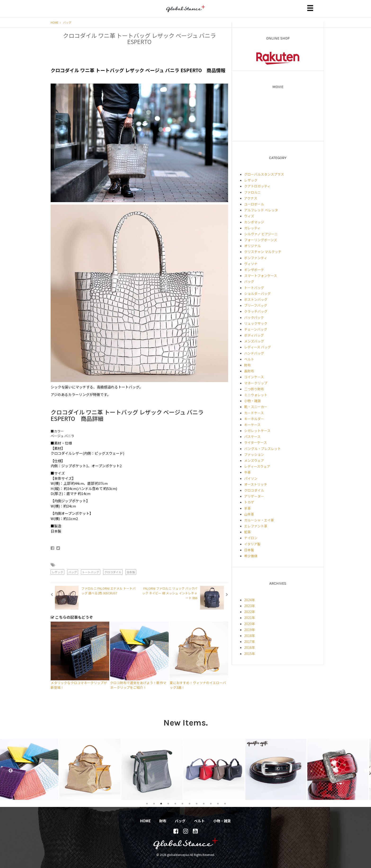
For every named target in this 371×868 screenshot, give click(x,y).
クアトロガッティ (257, 186)
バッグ (67, 22)
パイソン (251, 478)
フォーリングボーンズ (261, 240)
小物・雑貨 (252, 401)
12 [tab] (225, 803)
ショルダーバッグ (257, 294)
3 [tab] (161, 803)
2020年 (250, 624)
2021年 (250, 618)
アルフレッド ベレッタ (261, 210)
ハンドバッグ (254, 353)
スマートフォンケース (261, 276)
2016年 (250, 647)
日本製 (131, 572)
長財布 (249, 371)
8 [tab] (197, 803)
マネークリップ (256, 383)
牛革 (247, 472)
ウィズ (249, 216)
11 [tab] (218, 803)
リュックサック (256, 323)
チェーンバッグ (256, 329)
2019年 (250, 630)
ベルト (249, 359)
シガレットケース (257, 431)
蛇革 (247, 532)
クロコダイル (113, 572)
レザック (57, 572)
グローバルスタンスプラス (264, 174)
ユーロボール (254, 204)
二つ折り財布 (254, 389)
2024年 (250, 600)
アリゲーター (254, 496)
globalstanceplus (185, 12)
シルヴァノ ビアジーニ (261, 234)
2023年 (250, 606)
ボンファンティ (256, 258)
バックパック (254, 317)
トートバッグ (91, 572)
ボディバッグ (254, 335)
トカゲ (249, 502)
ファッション (254, 454)
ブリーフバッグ (256, 305)
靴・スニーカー (256, 407)
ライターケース (256, 442)
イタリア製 (252, 544)
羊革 (247, 508)
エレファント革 (256, 526)
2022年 (250, 612)
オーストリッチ (256, 484)
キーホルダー (254, 419)
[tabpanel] (31, 769)
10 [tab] (211, 803)
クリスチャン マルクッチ (263, 252)
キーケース (252, 425)
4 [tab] (168, 803)
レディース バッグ (258, 347)
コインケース (254, 377)
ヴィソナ (251, 264)
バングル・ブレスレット (263, 449)
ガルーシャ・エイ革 (259, 520)
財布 (247, 365)
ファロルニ (252, 192)
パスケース (252, 436)
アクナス (251, 198)
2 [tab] (154, 803)
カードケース (254, 413)
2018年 (250, 636)
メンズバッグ (254, 341)
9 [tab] (204, 803)
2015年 (250, 654)
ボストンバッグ (256, 299)
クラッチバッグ (256, 311)
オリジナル (252, 246)
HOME (56, 22)
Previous (8, 769)
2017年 (250, 641)
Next (364, 769)
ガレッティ (252, 228)
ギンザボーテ (254, 270)
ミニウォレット (256, 395)
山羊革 (249, 514)
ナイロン (251, 538)
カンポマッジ (254, 222)
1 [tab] (147, 803)
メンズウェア (254, 460)
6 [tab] (182, 803)
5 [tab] (175, 803)
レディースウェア (257, 466)
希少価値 (251, 556)
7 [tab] (190, 803)
